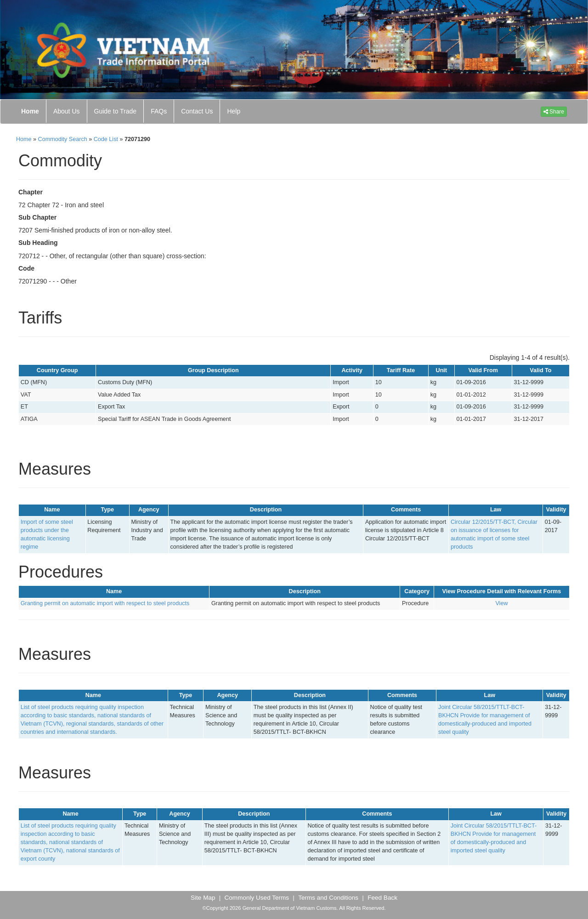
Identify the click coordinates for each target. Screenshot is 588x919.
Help (234, 111)
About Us (67, 111)
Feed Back (382, 898)
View (501, 603)
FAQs (159, 111)
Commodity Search (63, 139)
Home (30, 111)
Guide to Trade (116, 111)
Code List (106, 139)
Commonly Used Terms (257, 898)
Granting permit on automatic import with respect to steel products (105, 603)
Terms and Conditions (328, 898)
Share (554, 112)
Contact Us (197, 111)
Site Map (203, 898)
